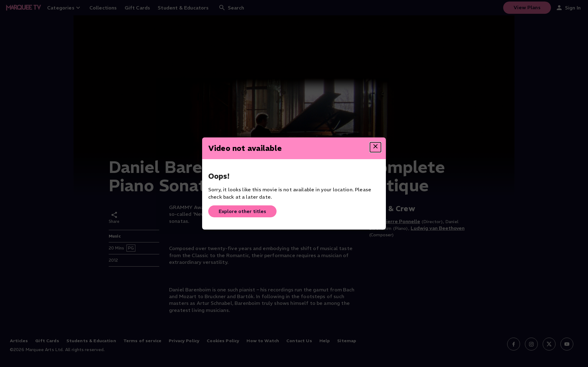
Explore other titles (242, 211)
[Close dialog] (375, 147)
